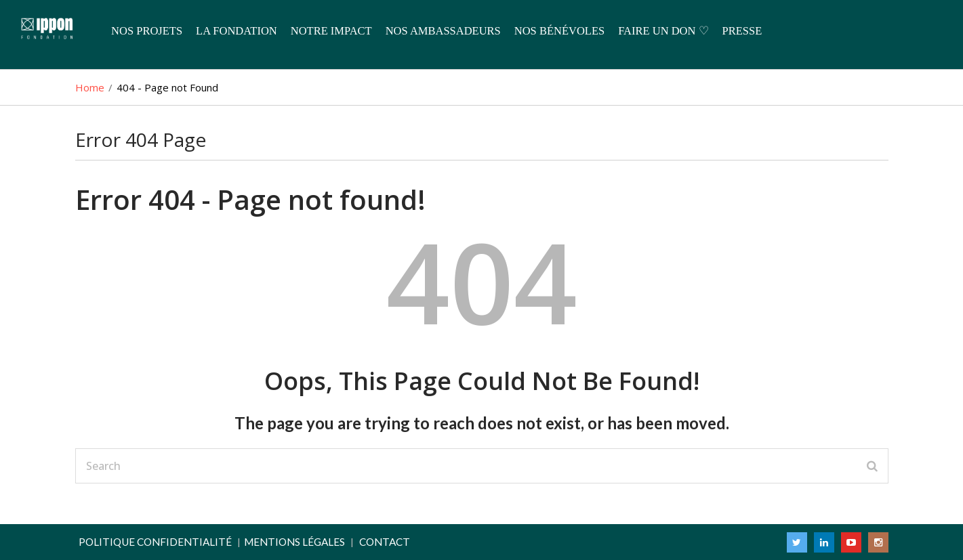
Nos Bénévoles (559, 31)
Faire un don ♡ (663, 31)
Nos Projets (147, 31)
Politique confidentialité (155, 542)
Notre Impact (331, 31)
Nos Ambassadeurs (443, 31)
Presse (742, 31)
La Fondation (237, 31)
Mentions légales (294, 542)
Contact (385, 542)
